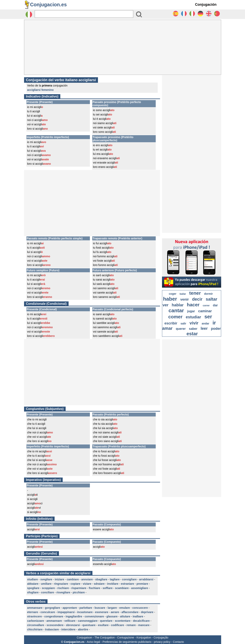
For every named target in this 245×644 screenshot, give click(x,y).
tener (195, 293)
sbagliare (101, 579)
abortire (83, 629)
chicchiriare (35, 629)
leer (204, 328)
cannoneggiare (88, 621)
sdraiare (99, 584)
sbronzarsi (73, 625)
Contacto (178, 642)
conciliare (47, 592)
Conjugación (206, 5)
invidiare (113, 584)
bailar (183, 294)
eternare (33, 612)
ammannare (54, 621)
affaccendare (130, 612)
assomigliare (140, 588)
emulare (125, 608)
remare (131, 625)
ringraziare (61, 584)
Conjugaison (84, 637)
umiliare (46, 584)
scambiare (122, 588)
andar (205, 323)
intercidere (68, 629)
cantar (176, 310)
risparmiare (79, 588)
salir (183, 323)
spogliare (33, 588)
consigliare (129, 579)
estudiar (193, 317)
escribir (171, 323)
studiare (33, 579)
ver (166, 305)
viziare (87, 584)
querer (181, 329)
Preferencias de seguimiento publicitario (127, 642)
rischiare (63, 588)
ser (208, 317)
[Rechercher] (84, 14)
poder (216, 329)
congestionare (54, 616)
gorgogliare (53, 608)
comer (175, 317)
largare (112, 608)
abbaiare (33, 584)
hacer (193, 305)
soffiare (108, 588)
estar (192, 334)
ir (214, 323)
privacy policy (162, 642)
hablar (178, 305)
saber (193, 329)
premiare (142, 584)
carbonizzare (36, 621)
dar (215, 305)
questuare (89, 625)
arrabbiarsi (146, 579)
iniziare (60, 579)
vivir (194, 323)
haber (170, 299)
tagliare (115, 579)
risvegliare (63, 592)
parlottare (86, 608)
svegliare (46, 579)
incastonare (85, 612)
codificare (117, 625)
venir (185, 299)
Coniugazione (126, 637)
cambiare (73, 579)
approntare (70, 608)
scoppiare (48, 588)
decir (197, 299)
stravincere (35, 616)
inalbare (138, 616)
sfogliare (33, 592)
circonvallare (36, 625)
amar (167, 328)
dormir (208, 294)
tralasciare (52, 629)
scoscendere (55, 625)
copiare (75, 584)
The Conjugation (105, 637)
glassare (112, 616)
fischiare (94, 588)
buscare (100, 608)
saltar (212, 299)
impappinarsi (66, 612)
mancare (144, 625)
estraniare (127, 584)
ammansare (35, 608)
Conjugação (161, 637)
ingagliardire (74, 616)
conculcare (48, 612)
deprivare (147, 612)
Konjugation (144, 637)
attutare (125, 616)
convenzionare (94, 616)
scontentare (123, 621)
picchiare (79, 592)
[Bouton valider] (139, 14)
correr (206, 306)
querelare (106, 621)
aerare (115, 612)
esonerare (102, 612)
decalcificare (141, 621)
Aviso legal (93, 642)
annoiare (87, 579)
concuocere (140, 608)
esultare (103, 625)
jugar (191, 311)
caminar (205, 311)
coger (173, 294)
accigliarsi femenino (41, 90)
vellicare (70, 621)
